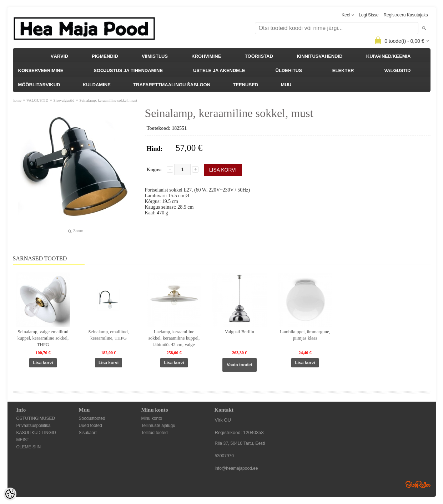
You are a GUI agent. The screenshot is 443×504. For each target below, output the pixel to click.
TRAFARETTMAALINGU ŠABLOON (172, 85)
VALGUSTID (397, 70)
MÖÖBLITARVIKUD (39, 85)
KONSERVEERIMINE (41, 70)
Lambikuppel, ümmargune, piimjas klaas (305, 335)
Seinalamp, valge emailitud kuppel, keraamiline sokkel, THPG (43, 338)
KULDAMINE (97, 85)
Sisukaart (88, 433)
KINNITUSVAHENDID (319, 56)
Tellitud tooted (155, 433)
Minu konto (152, 418)
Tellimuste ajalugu (158, 426)
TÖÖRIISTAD (259, 56)
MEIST (23, 440)
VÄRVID (59, 56)
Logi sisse (369, 15)
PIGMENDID (105, 56)
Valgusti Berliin (240, 332)
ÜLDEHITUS (289, 70)
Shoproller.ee (418, 484)
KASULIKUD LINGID (36, 433)
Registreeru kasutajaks (406, 15)
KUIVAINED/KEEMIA (389, 56)
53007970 (224, 456)
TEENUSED (245, 85)
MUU (286, 85)
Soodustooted (92, 418)
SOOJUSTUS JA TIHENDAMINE (128, 70)
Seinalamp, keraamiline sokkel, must (108, 100)
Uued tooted (90, 426)
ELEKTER (343, 70)
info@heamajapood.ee (236, 468)
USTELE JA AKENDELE (219, 70)
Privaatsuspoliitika (34, 426)
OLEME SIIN (29, 447)
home (17, 100)
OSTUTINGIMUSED (36, 418)
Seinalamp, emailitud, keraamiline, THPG (109, 335)
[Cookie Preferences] (10, 494)
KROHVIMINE (206, 56)
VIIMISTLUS (155, 56)
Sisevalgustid (64, 100)
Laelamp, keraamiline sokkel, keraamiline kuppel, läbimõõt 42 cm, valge (174, 338)
